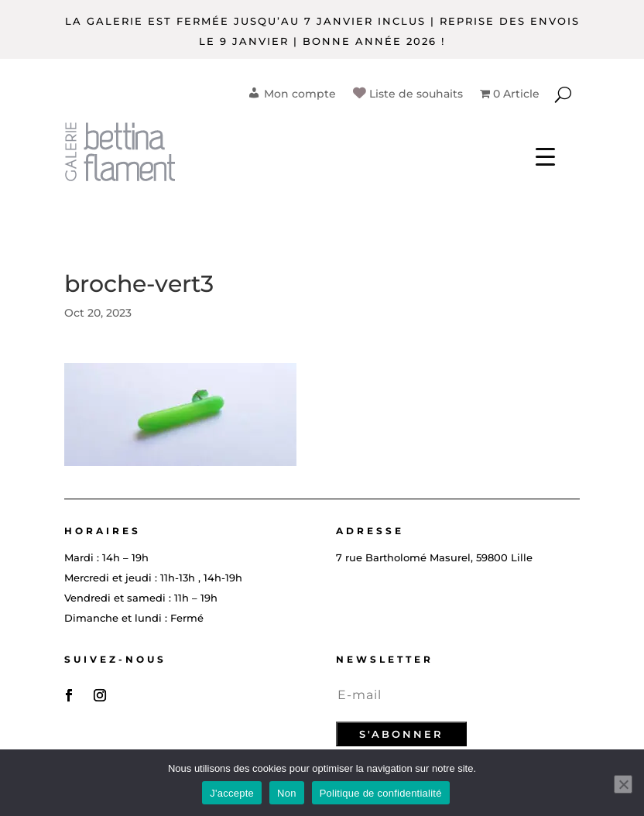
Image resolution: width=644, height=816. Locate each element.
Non (287, 793)
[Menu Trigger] (545, 155)
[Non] (623, 784)
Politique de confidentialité (381, 793)
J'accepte (232, 793)
